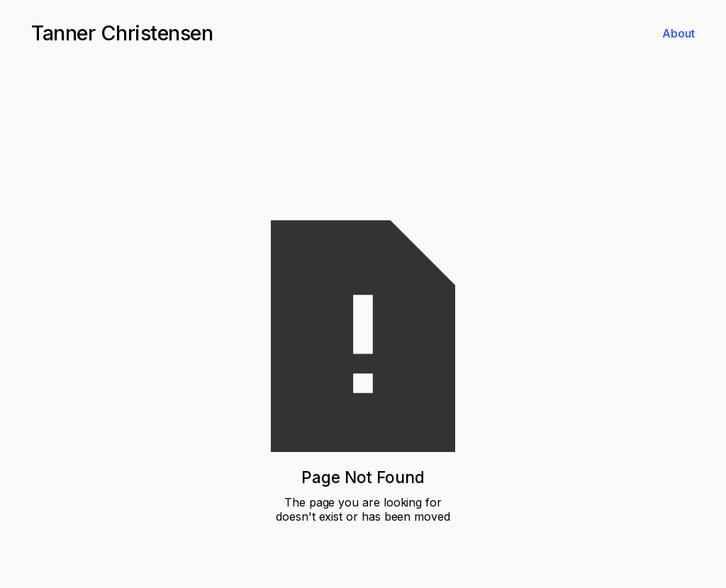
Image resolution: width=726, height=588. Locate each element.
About (678, 33)
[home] (122, 33)
